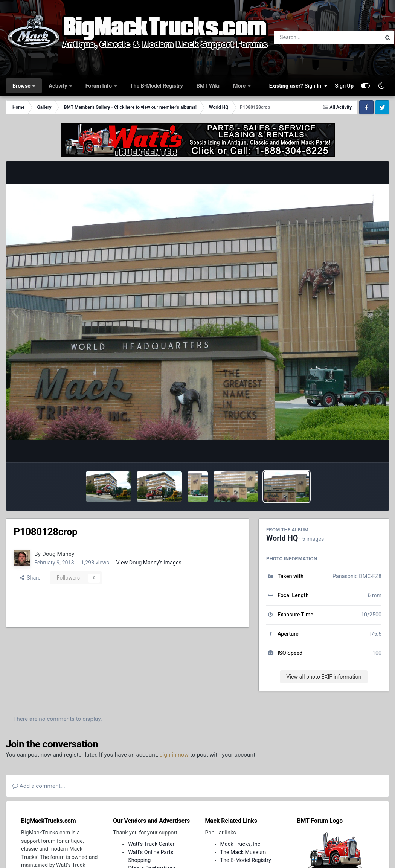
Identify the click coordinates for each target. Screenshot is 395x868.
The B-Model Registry (157, 86)
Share (30, 578)
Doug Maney (58, 554)
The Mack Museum (243, 852)
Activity (58, 86)
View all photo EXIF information (324, 677)
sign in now (174, 755)
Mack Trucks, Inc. (241, 844)
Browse (22, 86)
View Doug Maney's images (149, 563)
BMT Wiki (208, 86)
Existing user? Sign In (298, 86)
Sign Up (344, 86)
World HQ (282, 538)
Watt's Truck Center (151, 844)
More (240, 86)
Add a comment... (39, 786)
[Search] (307, 38)
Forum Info (99, 86)
